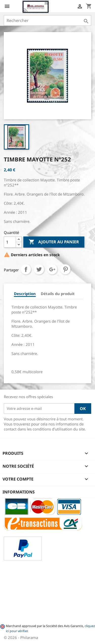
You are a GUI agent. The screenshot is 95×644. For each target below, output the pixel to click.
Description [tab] (25, 294)
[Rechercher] (48, 20)
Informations (19, 492)
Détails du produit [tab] (58, 294)
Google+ (52, 269)
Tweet (39, 269)
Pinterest (65, 269)
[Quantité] (10, 242)
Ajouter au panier (54, 242)
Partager (26, 269)
